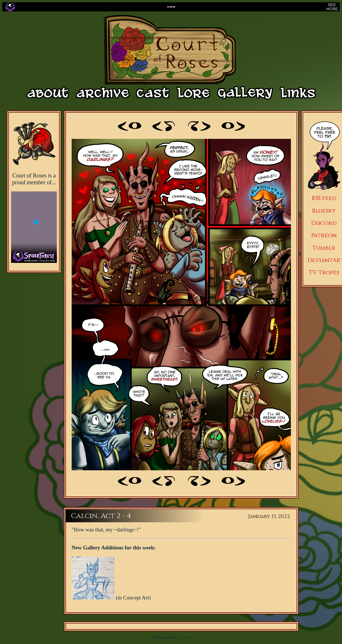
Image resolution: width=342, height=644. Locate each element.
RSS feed (324, 198)
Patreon (324, 235)
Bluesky (324, 211)
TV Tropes (324, 272)
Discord (324, 223)
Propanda (185, 637)
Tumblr (324, 248)
